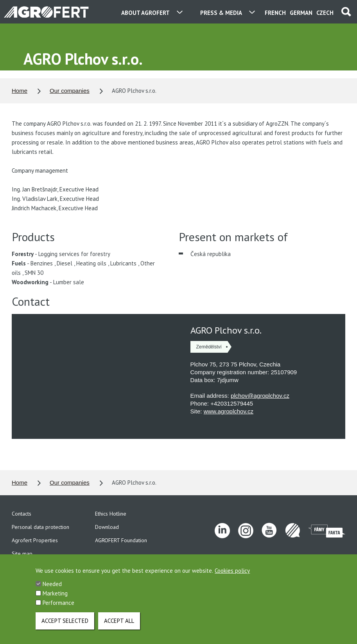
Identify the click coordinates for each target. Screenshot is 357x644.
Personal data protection (40, 527)
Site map (22, 554)
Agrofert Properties (35, 540)
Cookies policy (232, 571)
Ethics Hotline (111, 514)
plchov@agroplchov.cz (260, 396)
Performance (58, 603)
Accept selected (65, 621)
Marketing (55, 594)
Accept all (119, 621)
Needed (52, 585)
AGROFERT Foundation (121, 540)
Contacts (22, 514)
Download (107, 527)
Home (20, 91)
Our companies (70, 91)
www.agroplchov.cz (229, 411)
